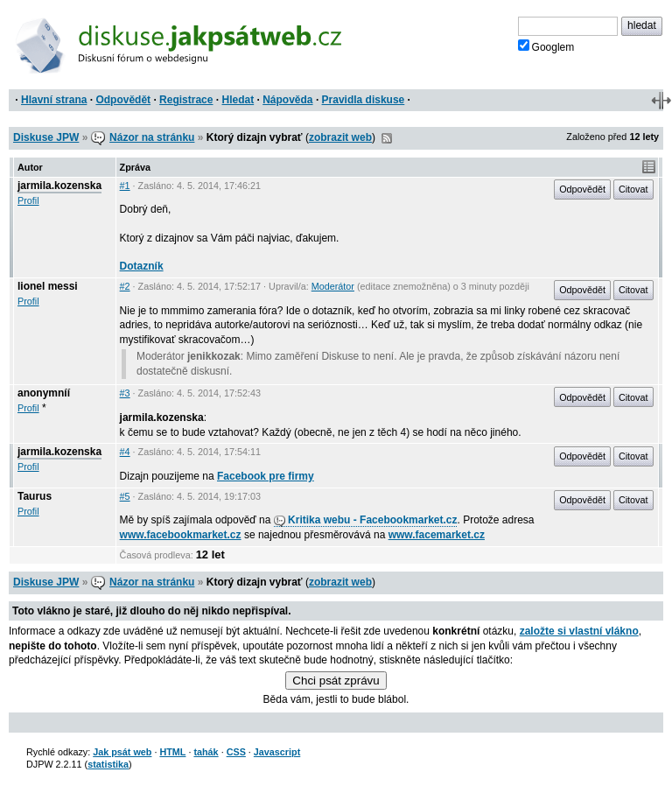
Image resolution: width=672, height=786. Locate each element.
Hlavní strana (54, 100)
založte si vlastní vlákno (579, 631)
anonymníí (44, 393)
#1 (125, 186)
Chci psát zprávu (336, 681)
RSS (387, 138)
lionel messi (48, 286)
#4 (125, 452)
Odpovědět (123, 100)
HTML (172, 752)
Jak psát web (122, 752)
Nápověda (287, 100)
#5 (125, 496)
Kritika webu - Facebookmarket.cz (366, 520)
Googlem (546, 46)
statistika (108, 764)
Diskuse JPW (46, 137)
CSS (236, 752)
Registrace (186, 100)
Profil (28, 200)
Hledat (238, 100)
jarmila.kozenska (59, 186)
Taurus (35, 496)
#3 (125, 393)
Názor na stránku (152, 137)
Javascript (277, 752)
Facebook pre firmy (266, 476)
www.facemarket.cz (437, 535)
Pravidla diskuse (364, 100)
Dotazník (142, 266)
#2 (125, 286)
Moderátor (333, 286)
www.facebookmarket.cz (181, 535)
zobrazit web (340, 137)
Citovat (633, 189)
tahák (206, 752)
